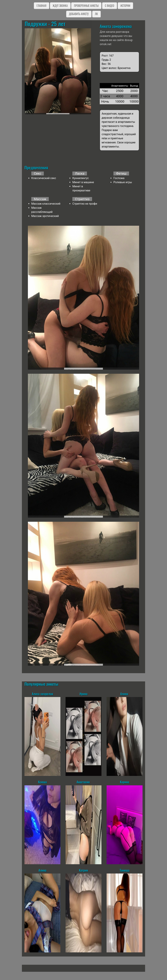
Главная (41, 6)
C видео (110, 6)
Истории (125, 6)
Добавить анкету (79, 14)
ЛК (96, 14)
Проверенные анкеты (86, 6)
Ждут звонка (60, 6)
